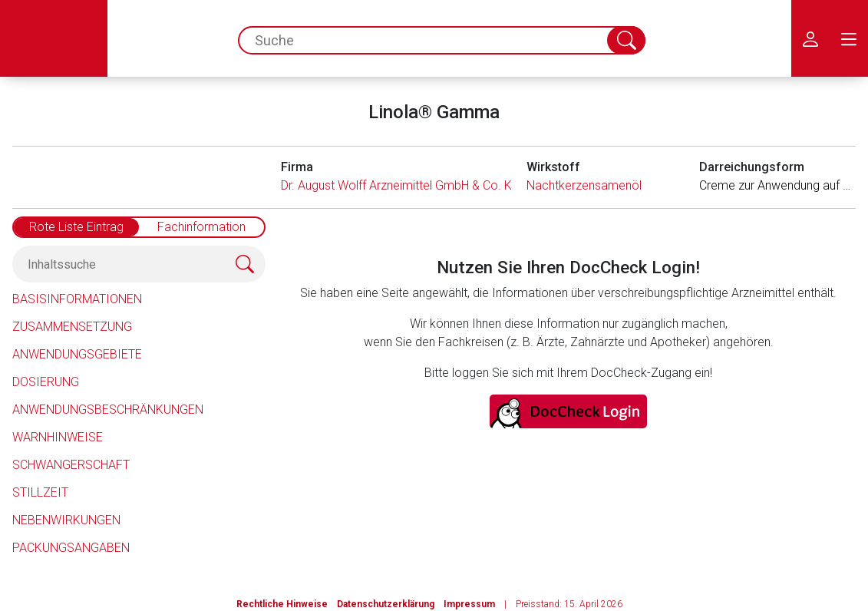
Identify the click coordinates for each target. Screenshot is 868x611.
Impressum (469, 604)
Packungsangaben (71, 548)
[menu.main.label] (849, 38)
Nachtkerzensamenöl (584, 185)
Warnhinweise (58, 437)
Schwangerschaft (71, 465)
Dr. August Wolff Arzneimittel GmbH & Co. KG (401, 185)
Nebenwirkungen (66, 520)
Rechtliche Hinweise (282, 604)
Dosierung (46, 382)
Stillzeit (40, 492)
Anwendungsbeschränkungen (108, 410)
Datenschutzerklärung (386, 604)
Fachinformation (201, 227)
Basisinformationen (77, 299)
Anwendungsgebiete (77, 354)
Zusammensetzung (72, 327)
